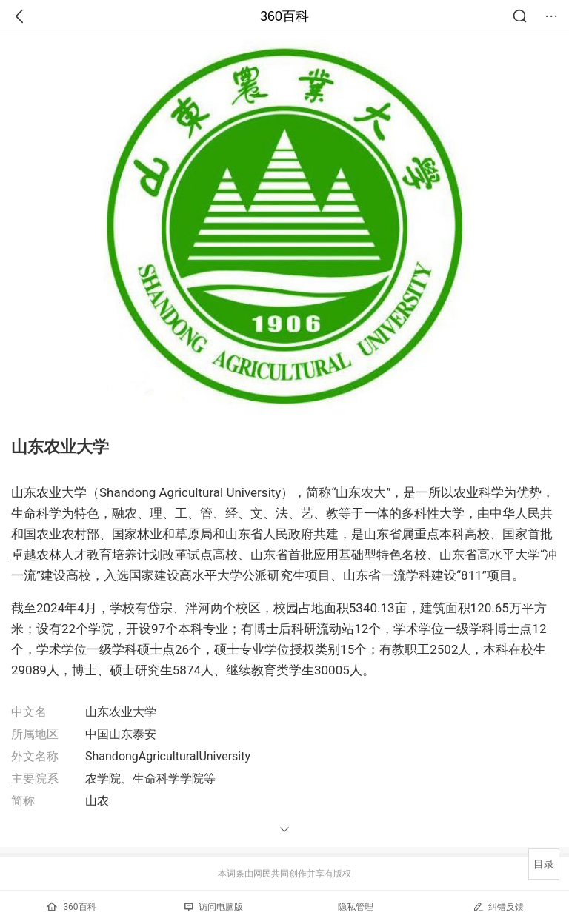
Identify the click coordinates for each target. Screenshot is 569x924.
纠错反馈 (498, 907)
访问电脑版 (214, 907)
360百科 (284, 16)
